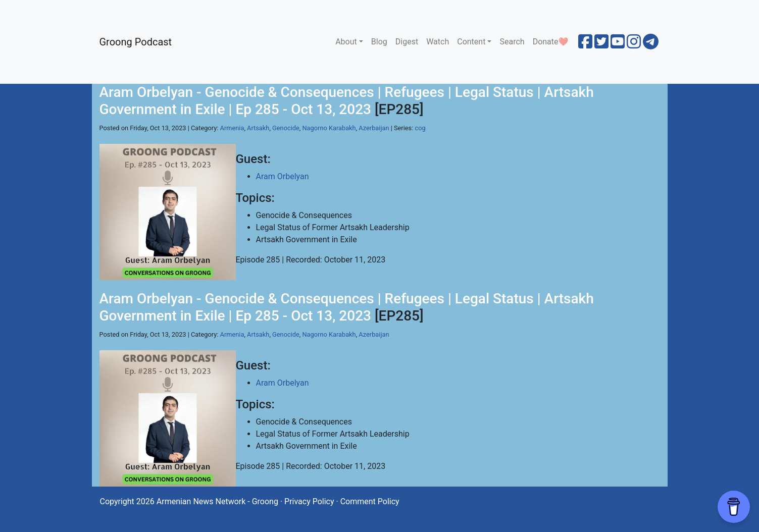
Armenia (232, 128)
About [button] (346, 42)
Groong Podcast (136, 42)
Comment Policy (370, 501)
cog (420, 128)
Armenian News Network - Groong (217, 501)
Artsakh (258, 128)
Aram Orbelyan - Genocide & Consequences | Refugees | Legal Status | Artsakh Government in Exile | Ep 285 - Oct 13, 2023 (347, 101)
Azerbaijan (374, 128)
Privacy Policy (309, 501)
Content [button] (471, 42)
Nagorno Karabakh (329, 128)
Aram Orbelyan (283, 176)
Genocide (286, 128)
